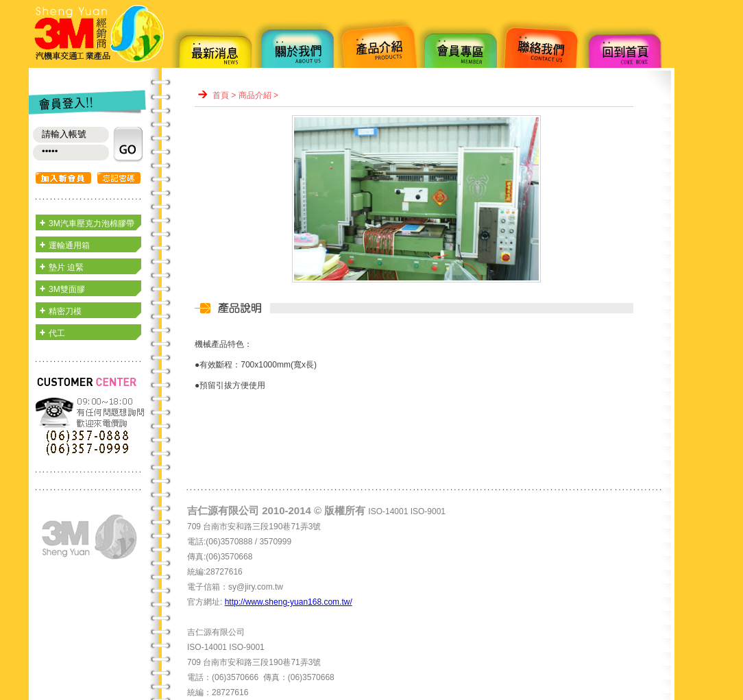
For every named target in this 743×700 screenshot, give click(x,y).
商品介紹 (255, 95)
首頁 (221, 95)
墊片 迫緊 (66, 267)
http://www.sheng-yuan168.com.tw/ (289, 602)
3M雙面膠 (67, 289)
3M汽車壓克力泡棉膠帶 (92, 224)
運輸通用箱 (69, 245)
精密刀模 (65, 311)
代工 (57, 333)
